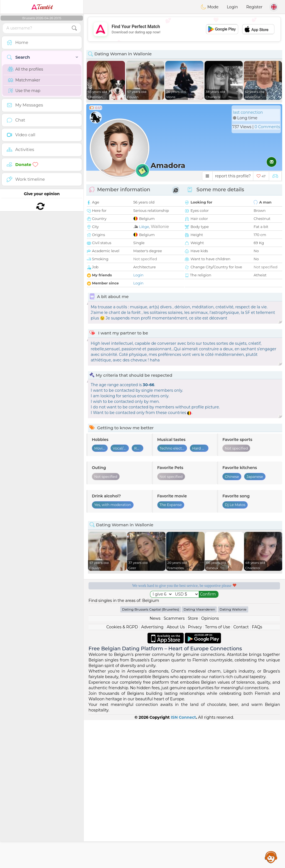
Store (193, 618)
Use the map (24, 91)
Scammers (174, 618)
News (155, 618)
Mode (210, 7)
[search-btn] (74, 28)
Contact (241, 627)
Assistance (271, 857)
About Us (176, 627)
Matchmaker (24, 80)
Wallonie (160, 226)
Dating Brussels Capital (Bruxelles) (150, 609)
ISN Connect (184, 717)
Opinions (210, 618)
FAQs (257, 627)
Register (254, 7)
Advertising (152, 627)
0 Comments (267, 127)
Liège (144, 227)
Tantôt (42, 7)
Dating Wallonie (233, 609)
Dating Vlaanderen (199, 609)
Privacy (195, 627)
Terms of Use (218, 627)
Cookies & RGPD (122, 627)
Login (232, 7)
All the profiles (25, 69)
